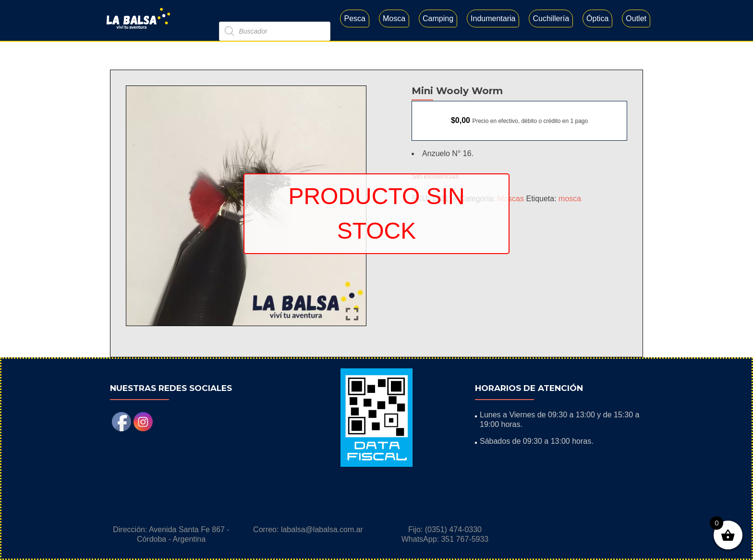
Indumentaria (493, 18)
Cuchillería (551, 18)
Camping (438, 18)
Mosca (394, 18)
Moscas (511, 199)
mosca (570, 199)
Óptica (597, 18)
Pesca (354, 18)
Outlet (636, 18)
